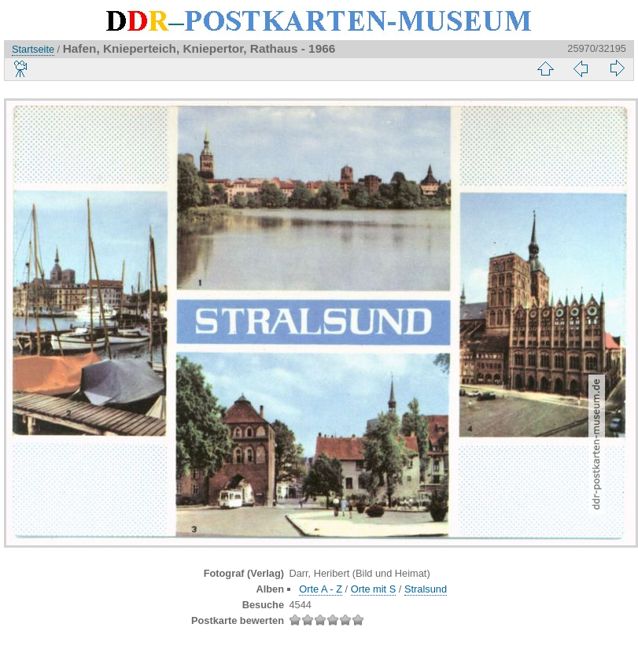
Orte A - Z (321, 589)
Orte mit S (374, 589)
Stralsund (426, 589)
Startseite (33, 49)
